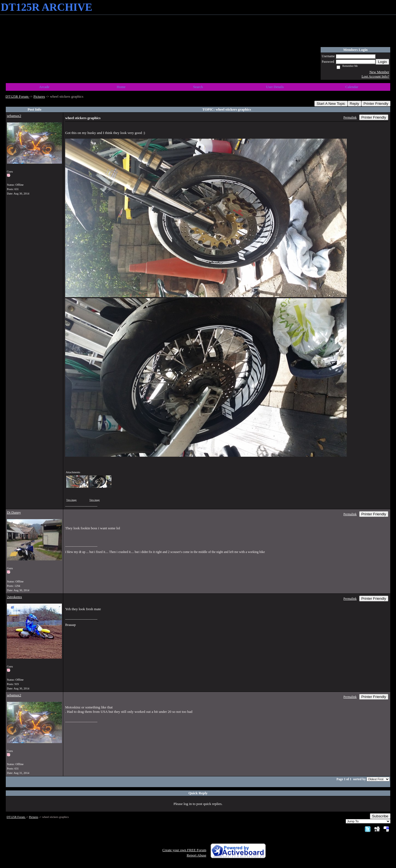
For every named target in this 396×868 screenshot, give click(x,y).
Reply (354, 104)
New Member (379, 72)
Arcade (44, 87)
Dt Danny (14, 512)
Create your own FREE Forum (184, 850)
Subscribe (380, 816)
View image (71, 500)
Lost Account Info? (375, 76)
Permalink (350, 118)
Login (382, 62)
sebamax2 (14, 116)
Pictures (39, 96)
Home (121, 87)
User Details (275, 87)
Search (198, 87)
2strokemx (14, 597)
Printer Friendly (376, 104)
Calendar (352, 87)
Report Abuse (196, 855)
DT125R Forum (17, 96)
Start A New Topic (331, 104)
